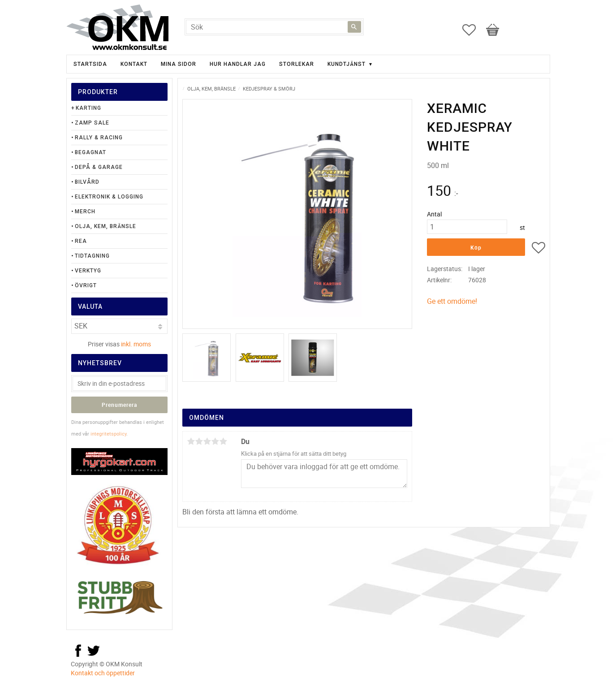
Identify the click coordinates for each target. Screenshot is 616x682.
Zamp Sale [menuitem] (92, 123)
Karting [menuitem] (88, 108)
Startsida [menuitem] (90, 64)
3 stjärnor (207, 441)
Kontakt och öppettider (103, 673)
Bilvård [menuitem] (87, 182)
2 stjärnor (199, 441)
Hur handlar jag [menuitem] (238, 64)
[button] (474, 30)
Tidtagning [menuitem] (92, 256)
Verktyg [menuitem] (88, 271)
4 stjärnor (215, 441)
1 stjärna (191, 441)
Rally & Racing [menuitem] (99, 138)
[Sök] (354, 27)
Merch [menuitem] (85, 212)
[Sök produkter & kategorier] (274, 27)
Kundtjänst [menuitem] (347, 64)
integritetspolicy (108, 434)
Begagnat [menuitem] (90, 152)
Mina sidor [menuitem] (179, 64)
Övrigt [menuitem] (86, 285)
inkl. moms (136, 344)
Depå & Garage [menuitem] (99, 167)
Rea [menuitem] (81, 241)
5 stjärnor (224, 441)
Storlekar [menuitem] (297, 64)
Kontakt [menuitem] (134, 64)
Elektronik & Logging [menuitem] (109, 197)
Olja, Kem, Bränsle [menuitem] (106, 226)
